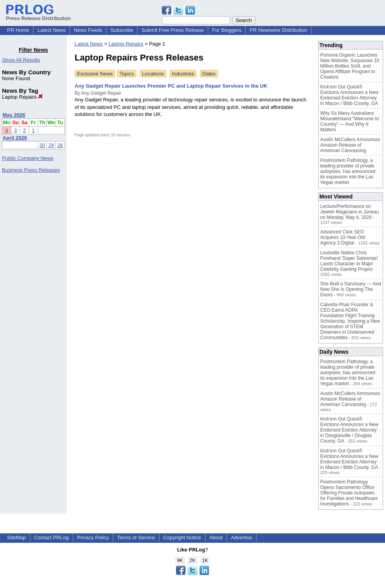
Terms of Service (136, 537)
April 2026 (15, 138)
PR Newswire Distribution (278, 30)
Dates (209, 74)
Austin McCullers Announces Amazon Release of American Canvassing (350, 145)
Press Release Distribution (38, 15)
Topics (127, 74)
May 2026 (14, 115)
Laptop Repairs (22, 97)
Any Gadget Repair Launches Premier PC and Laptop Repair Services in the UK (171, 86)
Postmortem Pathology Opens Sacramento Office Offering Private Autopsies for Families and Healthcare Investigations (349, 493)
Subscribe (122, 30)
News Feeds (88, 30)
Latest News (51, 30)
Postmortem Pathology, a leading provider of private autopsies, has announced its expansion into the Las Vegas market (348, 171)
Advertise (242, 537)
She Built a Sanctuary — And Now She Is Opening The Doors (351, 289)
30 (42, 145)
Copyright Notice (182, 537)
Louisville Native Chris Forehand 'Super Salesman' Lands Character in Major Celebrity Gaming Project (349, 261)
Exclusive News (95, 74)
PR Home (18, 30)
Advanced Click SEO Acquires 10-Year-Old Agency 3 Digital (343, 237)
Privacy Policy (93, 537)
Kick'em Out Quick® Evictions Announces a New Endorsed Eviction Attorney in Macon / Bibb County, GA (349, 95)
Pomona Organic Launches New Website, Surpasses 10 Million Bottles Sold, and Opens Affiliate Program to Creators (350, 66)
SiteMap (16, 537)
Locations (153, 74)
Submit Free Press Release (173, 30)
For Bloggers (227, 30)
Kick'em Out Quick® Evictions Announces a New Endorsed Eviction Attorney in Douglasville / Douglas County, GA (349, 430)
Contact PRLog (51, 537)
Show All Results (21, 60)
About (216, 537)
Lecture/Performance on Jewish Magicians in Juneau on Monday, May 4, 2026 (349, 212)
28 (60, 145)
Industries (183, 74)
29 (51, 145)
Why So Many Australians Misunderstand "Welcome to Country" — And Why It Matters (349, 121)
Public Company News (28, 158)
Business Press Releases (31, 170)
